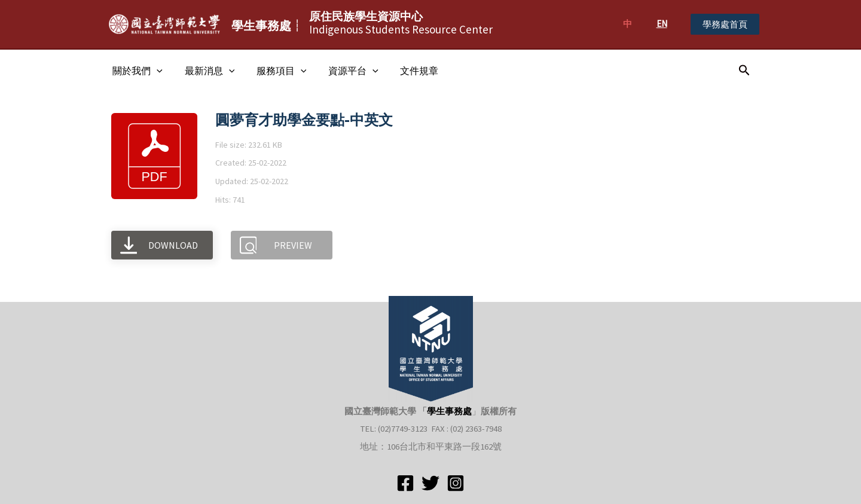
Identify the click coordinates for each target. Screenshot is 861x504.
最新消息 (206, 71)
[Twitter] (430, 483)
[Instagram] (456, 483)
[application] (155, 71)
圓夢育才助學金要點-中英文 (304, 120)
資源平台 (344, 71)
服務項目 (274, 71)
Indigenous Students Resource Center (401, 23)
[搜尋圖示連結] (744, 71)
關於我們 (136, 71)
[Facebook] (405, 483)
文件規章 (407, 71)
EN (662, 24)
